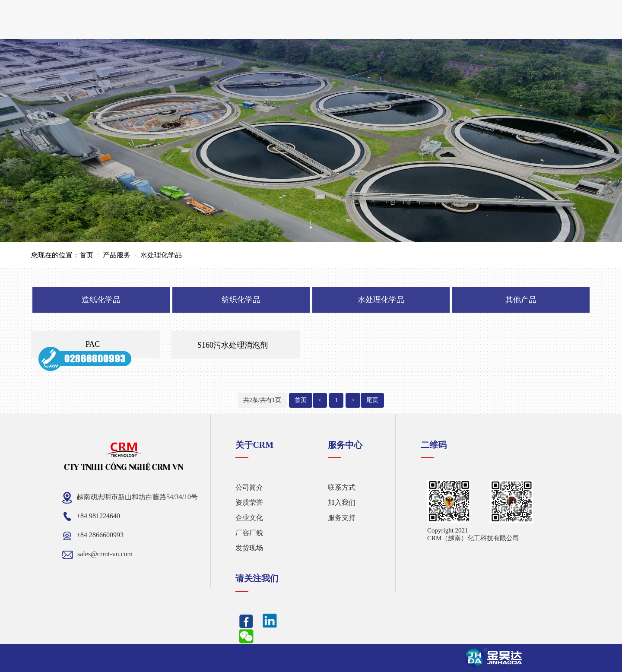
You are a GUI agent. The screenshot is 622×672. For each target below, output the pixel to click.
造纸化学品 (101, 300)
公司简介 (249, 487)
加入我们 (342, 502)
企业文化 (249, 518)
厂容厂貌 (249, 533)
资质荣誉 (249, 502)
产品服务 (117, 255)
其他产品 (521, 300)
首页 (86, 255)
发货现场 (249, 548)
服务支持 (342, 518)
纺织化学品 (241, 300)
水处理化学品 (381, 300)
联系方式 (342, 487)
